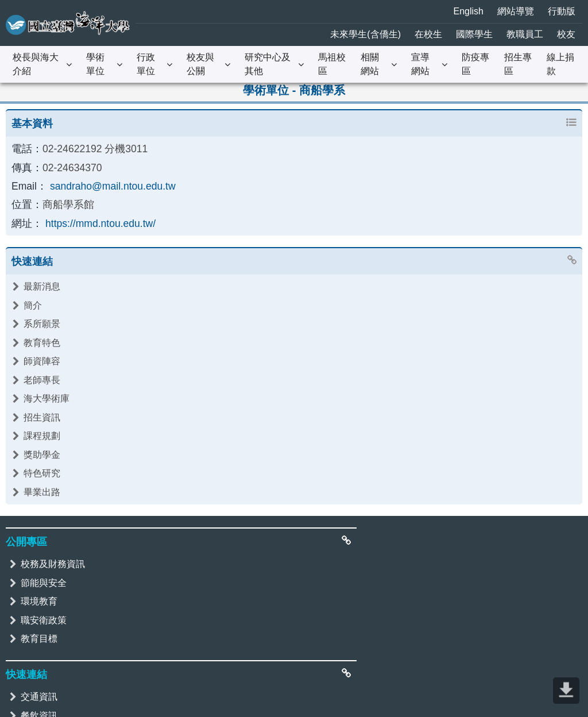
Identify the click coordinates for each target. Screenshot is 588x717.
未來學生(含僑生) (365, 34)
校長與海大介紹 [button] (36, 64)
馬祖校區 (332, 64)
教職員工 (525, 34)
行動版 (562, 11)
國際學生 (474, 34)
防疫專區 (475, 64)
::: (7, 8)
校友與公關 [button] (200, 64)
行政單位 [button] (146, 64)
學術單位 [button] (95, 64)
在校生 (428, 34)
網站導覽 (516, 11)
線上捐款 (560, 64)
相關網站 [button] (370, 64)
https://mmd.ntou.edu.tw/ (92, 216)
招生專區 (518, 64)
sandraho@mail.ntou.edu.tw (104, 181)
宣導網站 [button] (420, 64)
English (469, 11)
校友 (566, 34)
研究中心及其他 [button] (268, 64)
